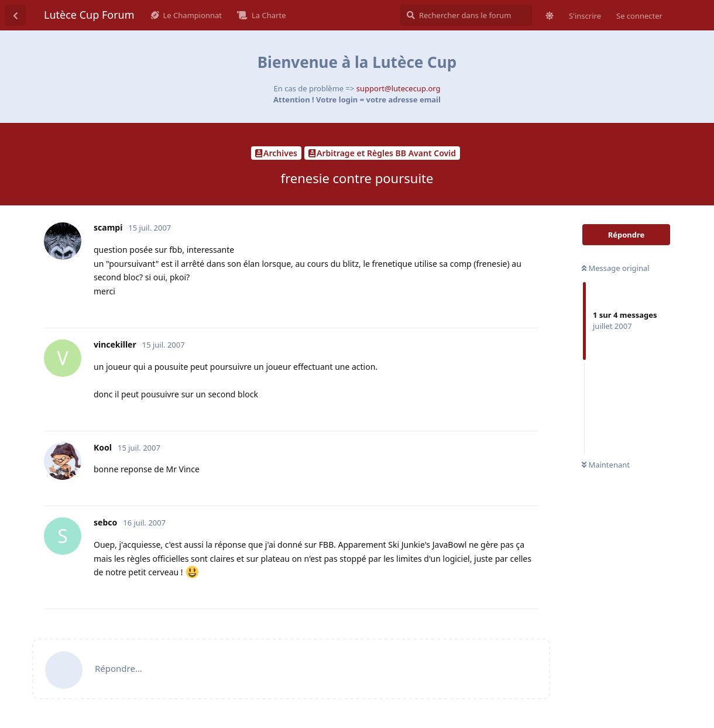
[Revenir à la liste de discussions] (15, 15)
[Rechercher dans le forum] (466, 15)
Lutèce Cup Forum (89, 15)
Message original (616, 268)
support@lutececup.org (399, 88)
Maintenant (606, 465)
